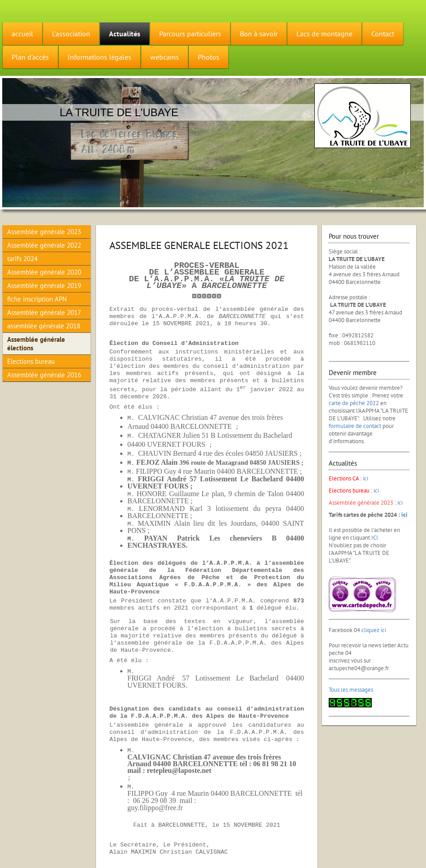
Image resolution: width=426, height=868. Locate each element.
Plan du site (70, 851)
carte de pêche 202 (352, 403)
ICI (375, 538)
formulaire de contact (355, 426)
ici (365, 478)
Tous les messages (351, 690)
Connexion (412, 849)
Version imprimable (28, 851)
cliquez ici (374, 630)
